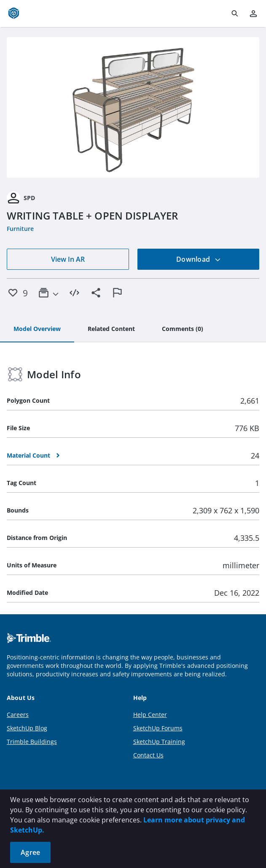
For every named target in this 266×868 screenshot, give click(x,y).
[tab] (37, 329)
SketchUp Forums (158, 728)
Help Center (150, 715)
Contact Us (148, 755)
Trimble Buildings (32, 742)
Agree (30, 852)
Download (199, 259)
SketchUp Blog (27, 728)
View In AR (68, 259)
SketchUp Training (159, 742)
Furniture (20, 229)
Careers (18, 715)
